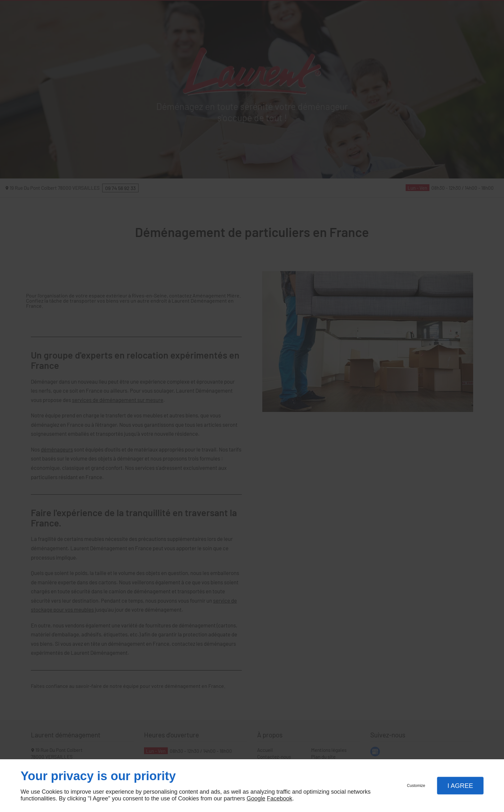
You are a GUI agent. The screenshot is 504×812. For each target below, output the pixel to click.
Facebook (279, 798)
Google (256, 798)
